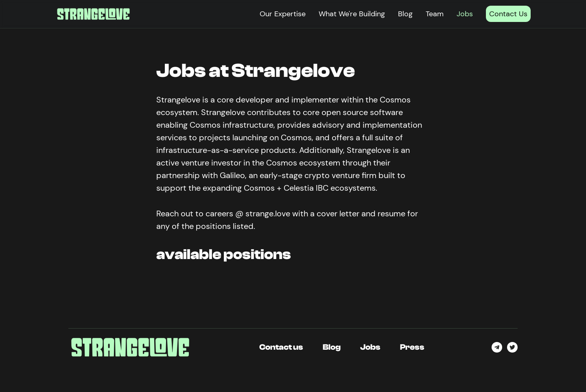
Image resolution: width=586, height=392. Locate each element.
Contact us (281, 347)
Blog (405, 14)
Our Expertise (283, 14)
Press (412, 347)
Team (435, 14)
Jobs (465, 14)
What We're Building (352, 14)
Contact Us (508, 14)
